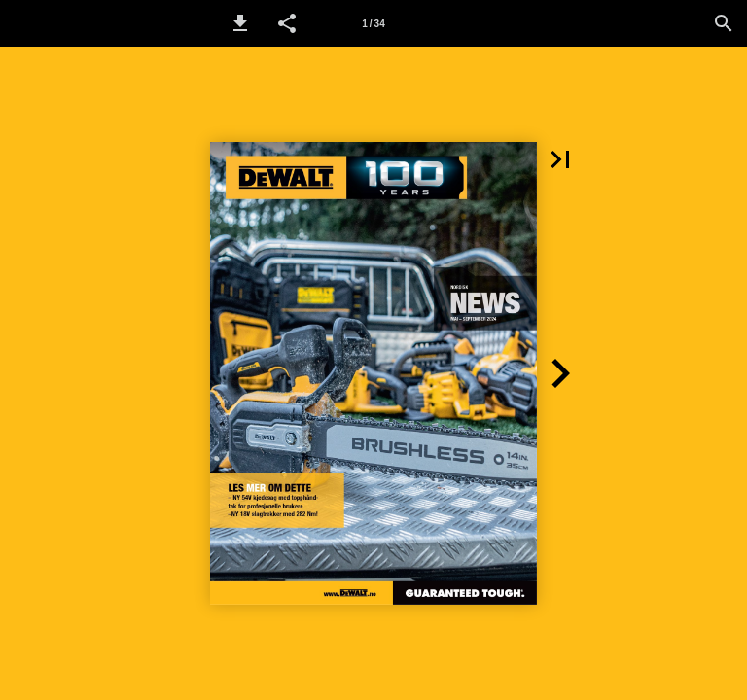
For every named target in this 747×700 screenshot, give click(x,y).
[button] (240, 23)
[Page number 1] (373, 23)
